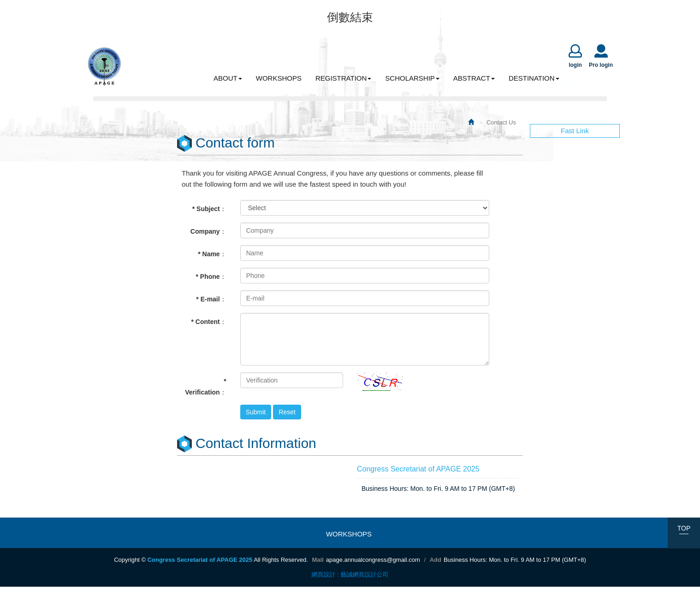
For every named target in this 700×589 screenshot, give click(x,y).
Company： (208, 234)
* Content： (208, 324)
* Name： (212, 256)
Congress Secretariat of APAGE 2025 (104, 68)
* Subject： (209, 211)
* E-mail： (211, 301)
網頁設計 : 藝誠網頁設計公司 (350, 577)
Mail (318, 562)
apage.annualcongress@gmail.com (373, 562)
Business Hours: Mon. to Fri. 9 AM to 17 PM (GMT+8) (515, 562)
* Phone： (211, 279)
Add (436, 562)
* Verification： (205, 389)
